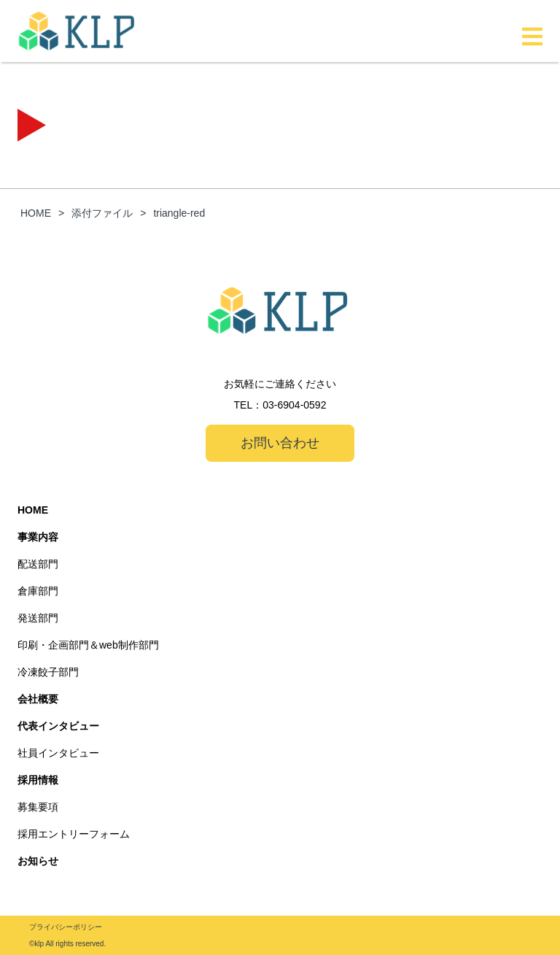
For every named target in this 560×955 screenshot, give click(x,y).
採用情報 (38, 780)
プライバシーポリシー (66, 927)
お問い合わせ (280, 443)
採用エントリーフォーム (74, 834)
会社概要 (38, 699)
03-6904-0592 (294, 405)
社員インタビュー (58, 753)
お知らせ (38, 861)
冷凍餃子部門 (48, 672)
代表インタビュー (58, 726)
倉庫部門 (38, 591)
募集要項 (38, 807)
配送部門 (38, 564)
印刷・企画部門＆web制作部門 (88, 645)
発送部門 (38, 618)
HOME (33, 510)
